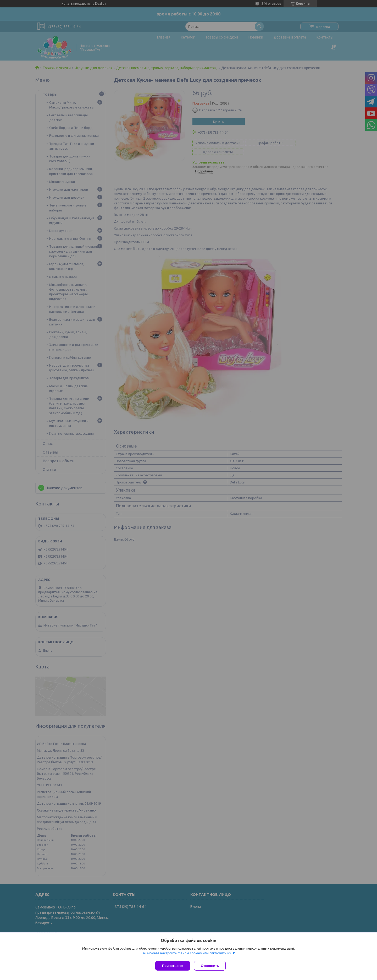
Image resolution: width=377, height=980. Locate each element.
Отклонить (211, 966)
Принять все (173, 966)
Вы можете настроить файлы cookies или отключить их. (187, 954)
